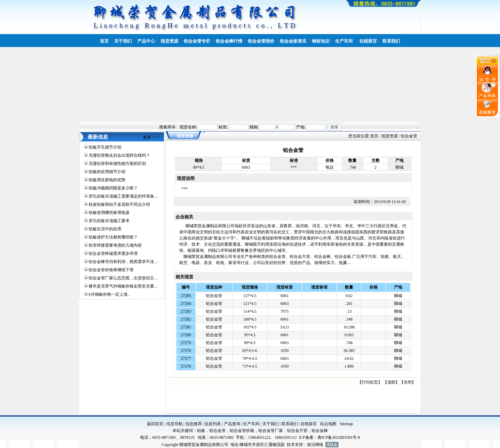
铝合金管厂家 (271, 431)
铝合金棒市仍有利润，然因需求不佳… (123, 262)
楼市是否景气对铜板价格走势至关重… (123, 286)
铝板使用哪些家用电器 (109, 213)
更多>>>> (151, 137)
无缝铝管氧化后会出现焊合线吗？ (119, 155)
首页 (374, 136)
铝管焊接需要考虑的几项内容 (115, 245)
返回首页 (155, 424)
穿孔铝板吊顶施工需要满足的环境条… (123, 196)
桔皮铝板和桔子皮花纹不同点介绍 (119, 204)
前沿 (311, 445)
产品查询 (232, 424)
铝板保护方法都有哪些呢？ (113, 237)
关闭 (408, 382)
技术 (291, 445)
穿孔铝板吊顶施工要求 (109, 221)
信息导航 (175, 424)
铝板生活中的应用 (105, 229)
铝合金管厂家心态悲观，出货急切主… (123, 278)
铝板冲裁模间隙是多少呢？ (113, 188)
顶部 (391, 382)
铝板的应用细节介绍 (107, 172)
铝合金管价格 (242, 431)
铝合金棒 (320, 431)
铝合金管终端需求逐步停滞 (113, 253)
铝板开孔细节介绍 (105, 147)
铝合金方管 (297, 431)
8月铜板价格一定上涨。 (110, 294)
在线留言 (309, 424)
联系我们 (290, 424)
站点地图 (328, 424)
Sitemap (346, 424)
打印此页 (370, 382)
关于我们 (271, 424)
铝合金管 (214, 296)
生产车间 (251, 424)
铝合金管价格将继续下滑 (111, 270)
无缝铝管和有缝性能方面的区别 (117, 164)
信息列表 (213, 424)
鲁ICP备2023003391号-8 (339, 437)
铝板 (201, 431)
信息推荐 (194, 424)
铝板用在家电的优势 (107, 180)
